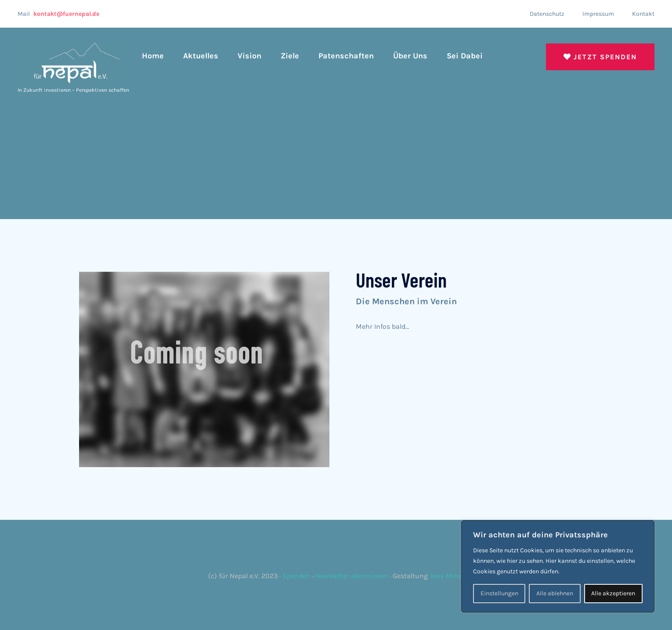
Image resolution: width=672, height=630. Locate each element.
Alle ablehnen (555, 593)
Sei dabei (465, 56)
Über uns (410, 56)
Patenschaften (346, 56)
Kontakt (643, 14)
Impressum (598, 14)
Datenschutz (547, 14)
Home (153, 56)
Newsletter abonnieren (352, 576)
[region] (558, 566)
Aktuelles (201, 56)
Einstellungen (499, 593)
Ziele (290, 56)
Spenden (296, 576)
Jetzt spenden (600, 57)
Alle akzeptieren (613, 593)
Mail (58, 14)
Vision (249, 56)
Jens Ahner (447, 576)
